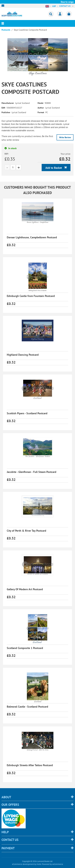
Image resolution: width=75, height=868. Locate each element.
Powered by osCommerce (53, 864)
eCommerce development (23, 864)
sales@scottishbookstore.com (4, 6)
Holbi (39, 864)
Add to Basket (54, 168)
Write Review (65, 137)
